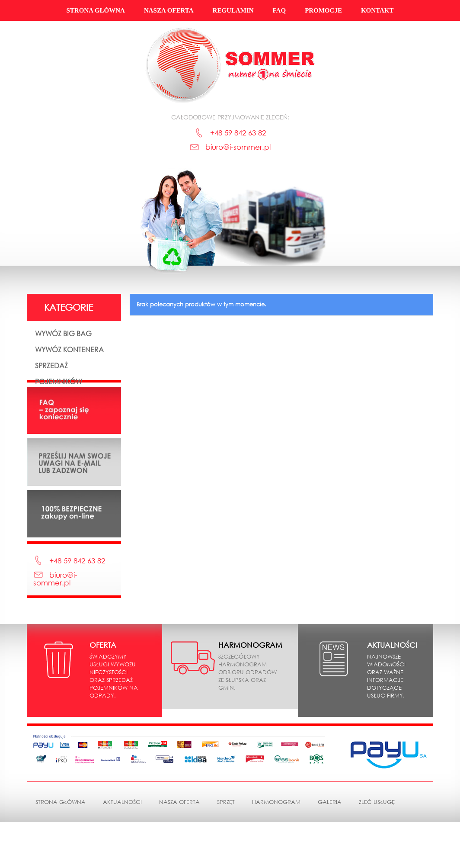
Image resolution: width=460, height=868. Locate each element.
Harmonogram (276, 848)
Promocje (323, 10)
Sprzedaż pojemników (59, 373)
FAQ (280, 10)
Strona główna (95, 10)
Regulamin (233, 10)
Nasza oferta (169, 10)
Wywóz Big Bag (63, 333)
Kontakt (377, 10)
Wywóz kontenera (69, 349)
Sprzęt (226, 848)
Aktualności (122, 848)
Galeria (330, 848)
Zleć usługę (377, 848)
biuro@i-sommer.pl (238, 147)
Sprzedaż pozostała (55, 405)
